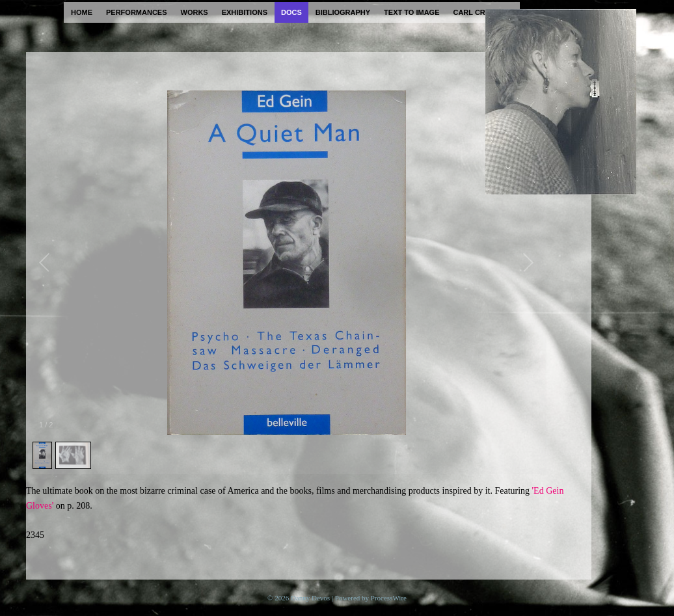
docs (291, 12)
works (195, 12)
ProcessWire (389, 598)
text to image (411, 12)
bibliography (343, 12)
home (82, 12)
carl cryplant (483, 12)
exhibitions (245, 12)
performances (137, 12)
